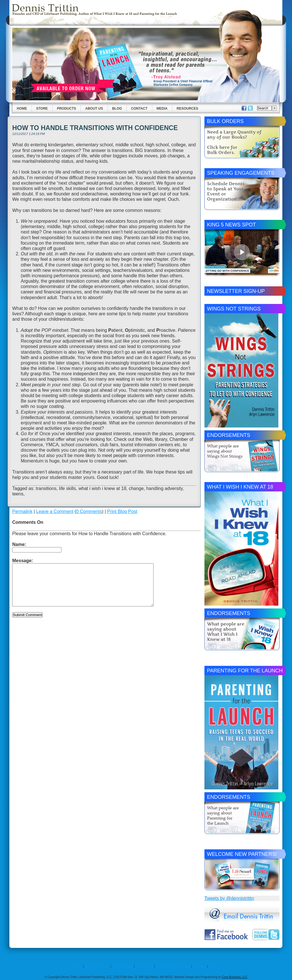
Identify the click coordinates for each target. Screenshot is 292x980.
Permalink (22, 511)
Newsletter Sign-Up (236, 291)
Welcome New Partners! (242, 854)
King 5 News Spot (231, 225)
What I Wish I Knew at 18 (240, 487)
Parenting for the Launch (245, 671)
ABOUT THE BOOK (97, 966)
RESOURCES (144, 966)
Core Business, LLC (235, 977)
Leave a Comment (55, 511)
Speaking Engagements (241, 173)
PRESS (214, 966)
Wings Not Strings (234, 309)
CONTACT (199, 966)
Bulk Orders (225, 121)
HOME (78, 966)
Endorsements (229, 435)
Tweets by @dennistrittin (229, 898)
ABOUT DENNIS (122, 966)
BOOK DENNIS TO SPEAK (173, 966)
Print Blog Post (122, 511)
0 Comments (89, 511)
